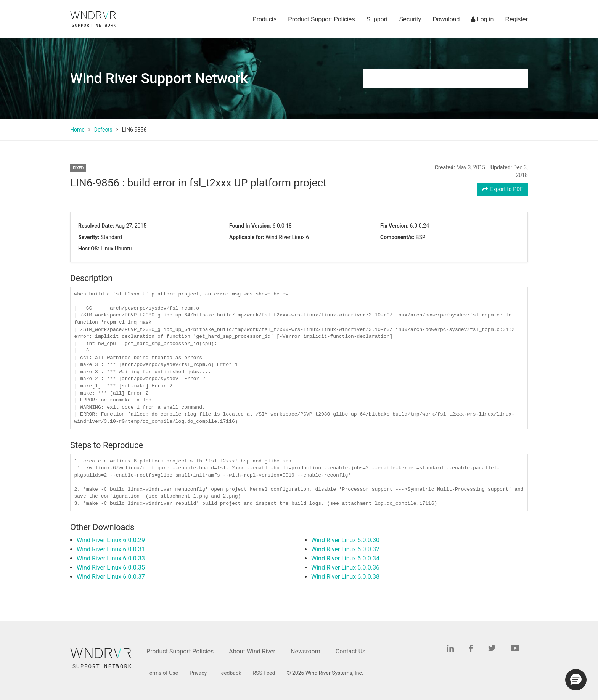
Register (516, 19)
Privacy (198, 673)
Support (377, 19)
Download (446, 19)
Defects (103, 130)
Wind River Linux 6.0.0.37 (111, 577)
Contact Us (351, 651)
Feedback (230, 673)
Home (77, 130)
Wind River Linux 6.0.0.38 (345, 577)
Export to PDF (503, 189)
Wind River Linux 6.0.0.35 (111, 568)
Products (264, 19)
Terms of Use (162, 673)
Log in (482, 19)
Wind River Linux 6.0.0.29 (111, 540)
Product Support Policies (321, 19)
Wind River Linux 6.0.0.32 (345, 549)
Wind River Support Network (159, 78)
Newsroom (305, 651)
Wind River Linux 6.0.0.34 (345, 558)
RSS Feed (264, 673)
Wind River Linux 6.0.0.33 (111, 558)
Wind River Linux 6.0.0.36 (345, 568)
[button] (576, 680)
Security (410, 19)
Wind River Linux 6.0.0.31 (111, 549)
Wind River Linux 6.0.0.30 (345, 540)
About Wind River (252, 651)
